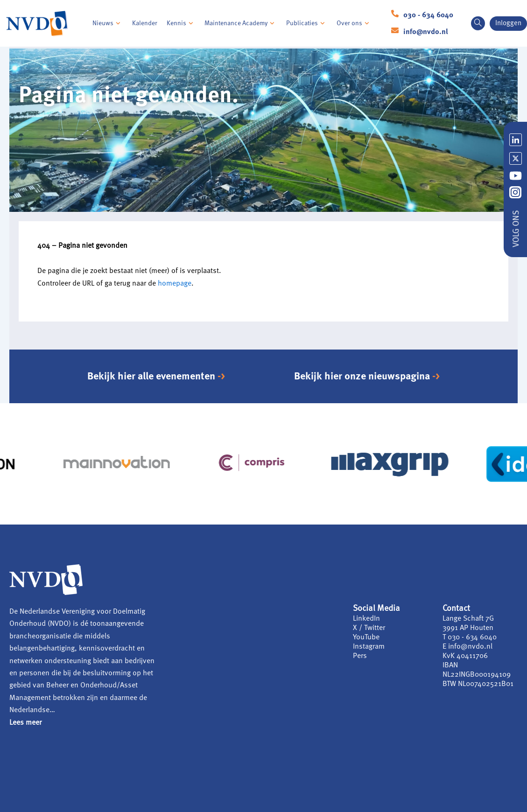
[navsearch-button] (478, 23)
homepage (175, 284)
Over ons (354, 23)
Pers (360, 656)
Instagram (369, 647)
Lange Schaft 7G (468, 619)
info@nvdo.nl (426, 32)
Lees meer (25, 723)
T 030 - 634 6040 (470, 637)
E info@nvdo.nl (467, 647)
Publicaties (307, 23)
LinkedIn (366, 619)
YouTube (366, 637)
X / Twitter (369, 628)
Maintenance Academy (241, 23)
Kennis (181, 23)
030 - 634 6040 (428, 15)
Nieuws (108, 23)
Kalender (145, 23)
